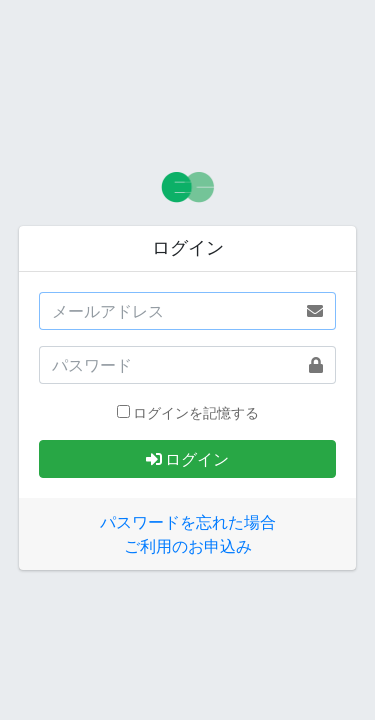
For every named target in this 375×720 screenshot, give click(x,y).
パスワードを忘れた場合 (188, 522)
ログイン (187, 459)
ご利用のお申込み (188, 546)
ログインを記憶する (196, 413)
